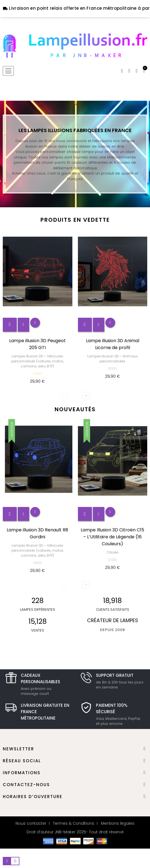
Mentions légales (118, 823)
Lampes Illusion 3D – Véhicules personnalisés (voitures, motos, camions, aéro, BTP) (38, 361)
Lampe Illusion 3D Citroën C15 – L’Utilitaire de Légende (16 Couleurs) (112, 537)
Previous (64, 395)
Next (86, 395)
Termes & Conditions (74, 823)
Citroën (113, 552)
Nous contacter (31, 823)
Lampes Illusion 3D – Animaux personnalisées (113, 359)
